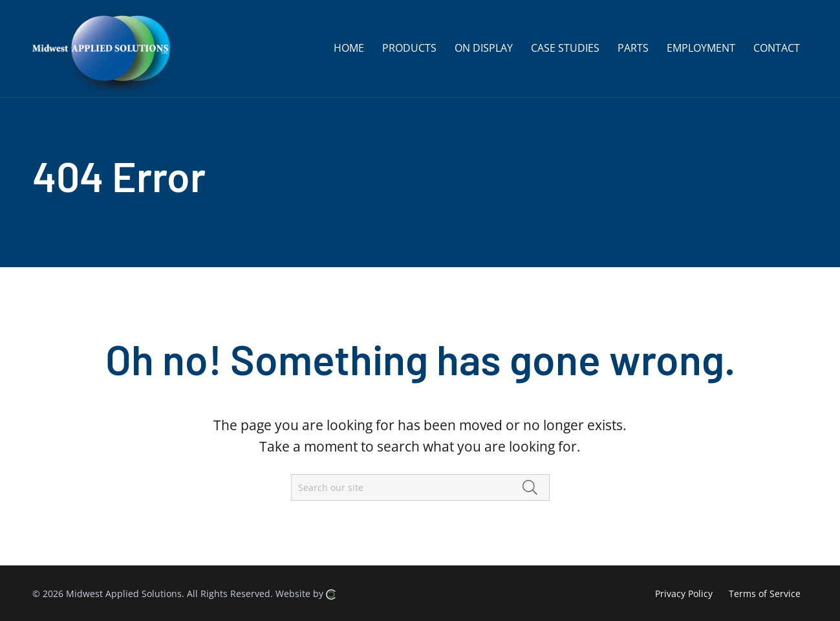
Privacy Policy (684, 594)
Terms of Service (765, 594)
